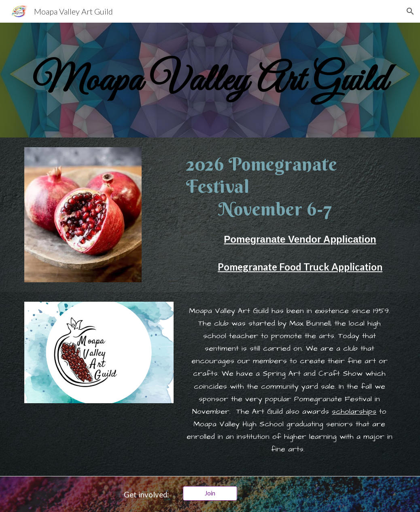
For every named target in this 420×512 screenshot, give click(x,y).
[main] (210, 80)
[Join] (210, 493)
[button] (410, 11)
